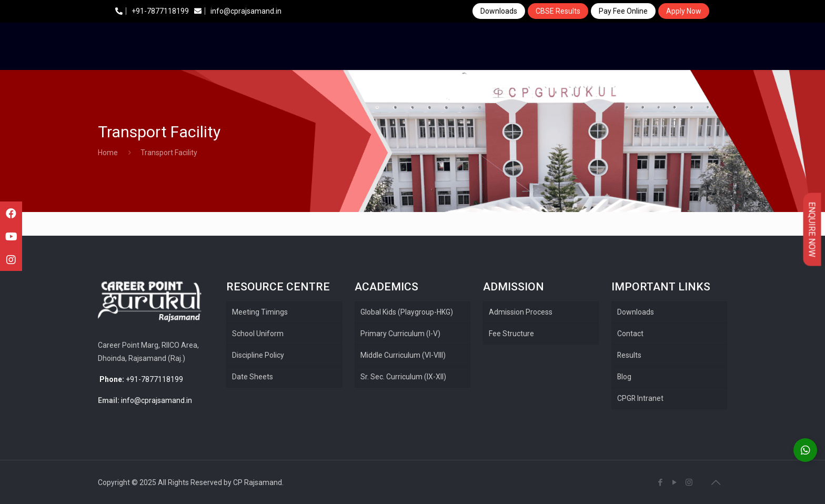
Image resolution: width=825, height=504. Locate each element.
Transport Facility (169, 153)
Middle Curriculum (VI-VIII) (403, 355)
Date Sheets (253, 377)
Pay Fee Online (623, 11)
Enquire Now (812, 230)
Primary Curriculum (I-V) (400, 334)
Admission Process (521, 312)
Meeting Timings (260, 312)
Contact (630, 334)
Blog (625, 377)
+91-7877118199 (152, 11)
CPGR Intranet (641, 398)
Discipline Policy (258, 355)
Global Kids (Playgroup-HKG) (407, 312)
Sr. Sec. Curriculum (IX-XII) (403, 377)
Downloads (499, 11)
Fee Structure (511, 334)
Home (108, 153)
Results (630, 355)
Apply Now (684, 11)
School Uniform (258, 334)
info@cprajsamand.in (238, 11)
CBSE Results (558, 11)
